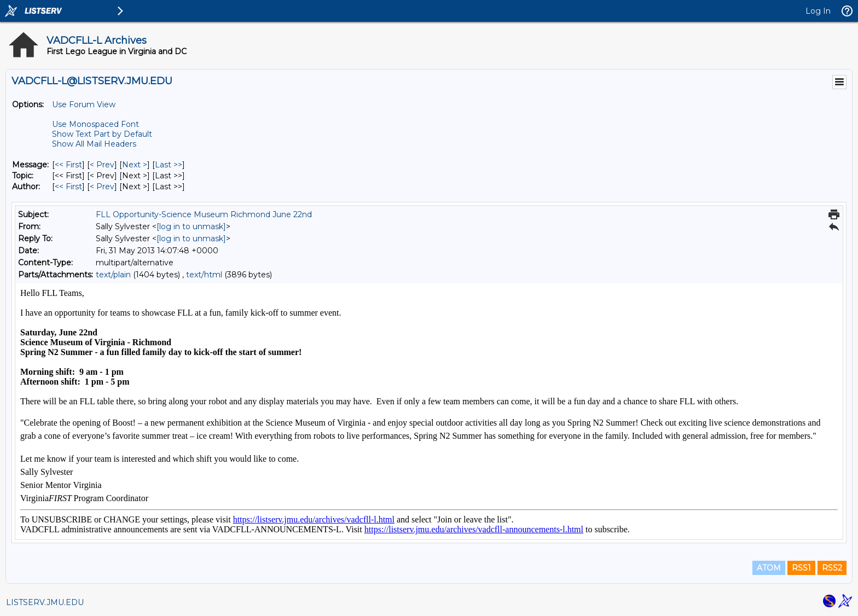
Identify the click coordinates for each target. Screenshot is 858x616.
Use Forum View (84, 104)
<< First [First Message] (68, 165)
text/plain (113, 275)
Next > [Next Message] (135, 165)
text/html (204, 275)
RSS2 (832, 568)
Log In (818, 11)
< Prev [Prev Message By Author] (102, 187)
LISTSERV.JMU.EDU (45, 602)
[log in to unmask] (191, 226)
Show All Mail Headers (94, 144)
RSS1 (801, 568)
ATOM (769, 568)
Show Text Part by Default (102, 134)
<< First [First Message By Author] (68, 187)
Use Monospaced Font (95, 124)
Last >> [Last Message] (169, 165)
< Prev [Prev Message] (102, 165)
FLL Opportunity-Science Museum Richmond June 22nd (204, 214)
